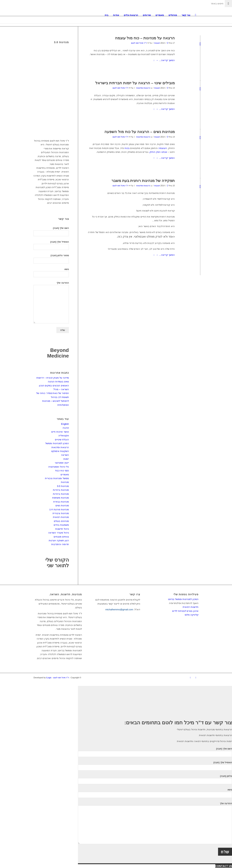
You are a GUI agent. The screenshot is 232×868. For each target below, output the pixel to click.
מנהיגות (65, 482)
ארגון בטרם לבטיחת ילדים (185, 611)
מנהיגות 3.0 (63, 486)
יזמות (66, 459)
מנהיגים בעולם (61, 521)
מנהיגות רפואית (61, 517)
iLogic (49, 678)
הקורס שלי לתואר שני (57, 563)
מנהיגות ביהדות (61, 490)
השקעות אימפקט (60, 451)
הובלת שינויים (62, 440)
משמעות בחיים (61, 525)
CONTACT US (224, 866)
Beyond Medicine (58, 353)
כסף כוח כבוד (62, 471)
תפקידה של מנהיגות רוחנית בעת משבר (143, 181)
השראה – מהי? (61, 389)
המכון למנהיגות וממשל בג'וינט (183, 599)
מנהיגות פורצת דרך (59, 509)
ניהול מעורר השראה (58, 533)
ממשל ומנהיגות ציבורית (57, 478)
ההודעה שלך (51, 303)
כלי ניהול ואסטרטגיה (58, 467)
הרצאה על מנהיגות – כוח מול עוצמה (145, 38)
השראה (65, 455)
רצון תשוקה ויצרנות (59, 540)
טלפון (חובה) (155, 779)
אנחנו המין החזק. (158, 152)
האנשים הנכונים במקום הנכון (54, 386)
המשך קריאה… (163, 60)
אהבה (66, 428)
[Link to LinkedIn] (190, 678)
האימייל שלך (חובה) (51, 245)
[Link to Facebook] (196, 678)
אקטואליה (64, 436)
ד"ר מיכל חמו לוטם (139, 43)
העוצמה (163, 148)
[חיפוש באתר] (196, 15)
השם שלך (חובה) (51, 231)
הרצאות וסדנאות (143, 88)
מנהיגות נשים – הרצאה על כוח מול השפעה (140, 132)
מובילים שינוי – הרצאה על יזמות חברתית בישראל (135, 83)
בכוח (127, 148)
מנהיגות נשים (62, 505)
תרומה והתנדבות (60, 544)
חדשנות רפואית (191, 607)
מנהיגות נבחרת (61, 502)
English (65, 424)
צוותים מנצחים (61, 537)
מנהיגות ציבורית (61, 513)
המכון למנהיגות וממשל (57, 443)
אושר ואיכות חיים (60, 432)
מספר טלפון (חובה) (51, 259)
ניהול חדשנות (62, 529)
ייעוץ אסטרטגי (62, 463)
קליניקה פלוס (192, 615)
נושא (51, 273)
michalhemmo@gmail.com (119, 610)
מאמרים (65, 475)
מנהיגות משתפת (61, 498)
